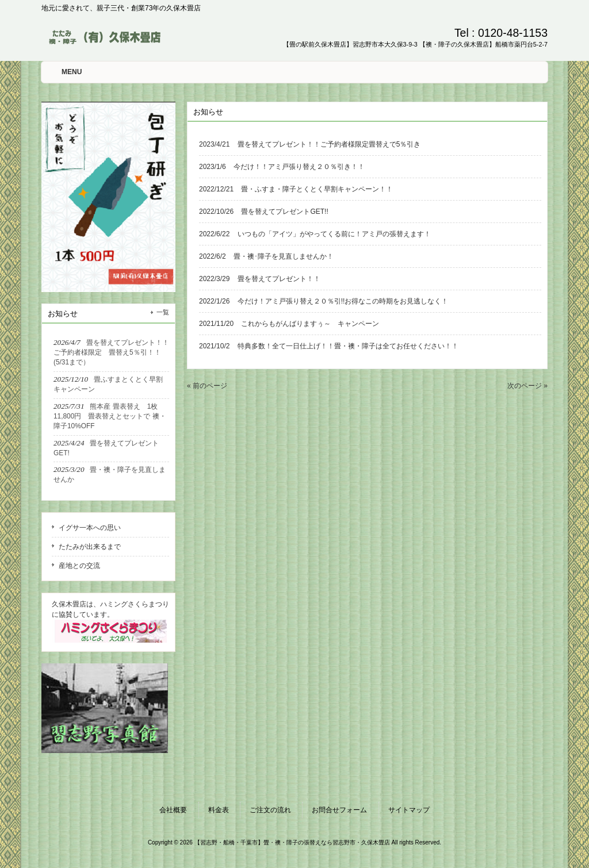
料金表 (219, 810)
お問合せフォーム (339, 810)
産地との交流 (79, 566)
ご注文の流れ (270, 810)
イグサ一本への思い (90, 528)
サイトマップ (409, 810)
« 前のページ (207, 386)
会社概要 (173, 810)
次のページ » (527, 386)
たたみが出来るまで (90, 547)
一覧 (163, 312)
